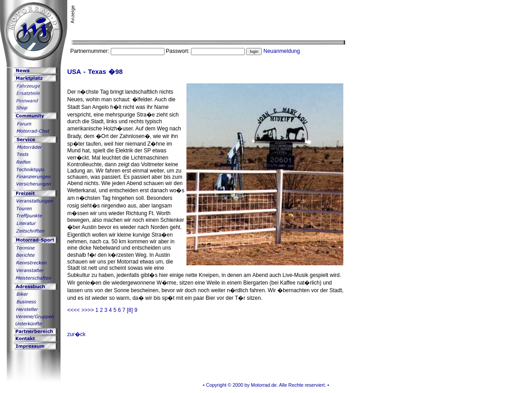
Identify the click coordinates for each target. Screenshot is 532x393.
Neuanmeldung (282, 51)
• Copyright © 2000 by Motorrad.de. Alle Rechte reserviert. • (266, 385)
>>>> (88, 310)
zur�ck (76, 334)
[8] (130, 310)
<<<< (74, 310)
